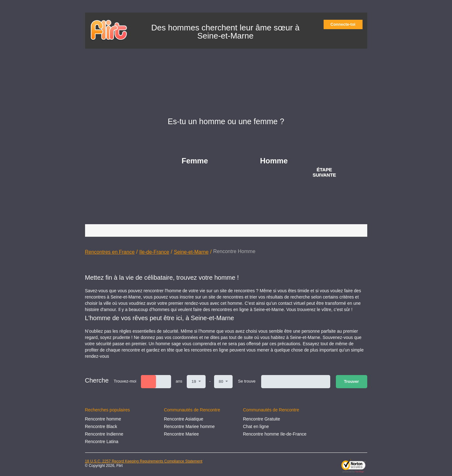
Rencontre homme (103, 419)
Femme (195, 161)
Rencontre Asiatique (183, 419)
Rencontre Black (101, 426)
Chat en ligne (256, 426)
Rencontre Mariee (181, 434)
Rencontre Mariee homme (189, 426)
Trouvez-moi (125, 381)
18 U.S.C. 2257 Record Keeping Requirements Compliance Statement (144, 461)
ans (179, 381)
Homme (274, 161)
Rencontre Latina (102, 442)
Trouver (352, 381)
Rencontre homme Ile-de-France (275, 434)
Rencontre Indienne (104, 434)
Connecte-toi (345, 24)
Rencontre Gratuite (261, 419)
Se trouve (247, 381)
